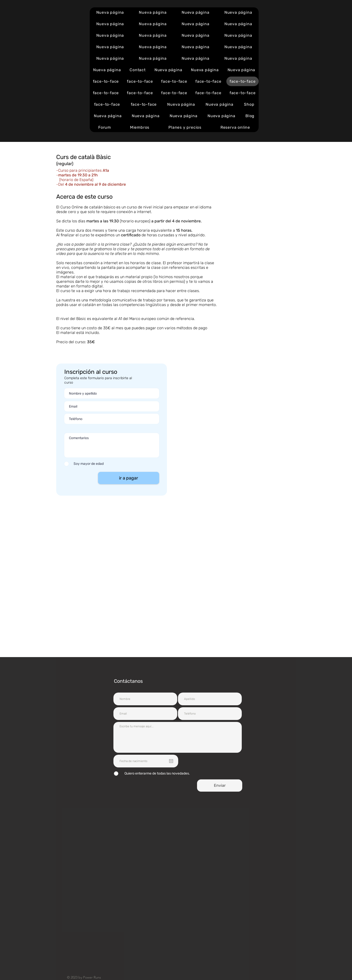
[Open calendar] (171, 761)
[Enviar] (220, 786)
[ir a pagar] (129, 478)
